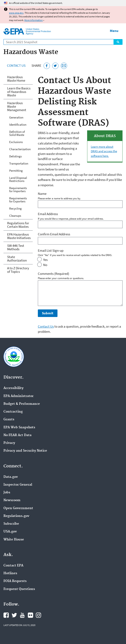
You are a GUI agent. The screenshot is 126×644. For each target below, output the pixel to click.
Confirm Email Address (54, 234)
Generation (16, 117)
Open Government (18, 508)
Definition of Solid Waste (17, 133)
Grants (9, 420)
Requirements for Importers (18, 189)
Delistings (15, 156)
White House (14, 540)
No (45, 265)
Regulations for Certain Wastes (18, 225)
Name (42, 194)
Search (118, 42)
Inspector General (18, 485)
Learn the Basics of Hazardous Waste (19, 92)
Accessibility (13, 388)
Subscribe (11, 524)
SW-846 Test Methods (16, 247)
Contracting (13, 412)
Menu (114, 31)
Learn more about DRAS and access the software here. (104, 151)
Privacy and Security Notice (25, 451)
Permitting (16, 171)
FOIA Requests (15, 581)
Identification (18, 125)
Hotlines (10, 573)
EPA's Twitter (14, 615)
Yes (45, 260)
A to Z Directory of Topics (18, 270)
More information (34, 20)
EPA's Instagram (38, 615)
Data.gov (11, 477)
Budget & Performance (22, 404)
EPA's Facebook (6, 615)
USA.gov (10, 532)
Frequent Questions (19, 589)
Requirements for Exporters (18, 200)
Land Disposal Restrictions (18, 179)
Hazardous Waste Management (17, 106)
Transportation (19, 163)
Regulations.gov (16, 516)
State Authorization (17, 259)
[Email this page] (64, 66)
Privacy (9, 443)
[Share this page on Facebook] (47, 66)
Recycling (15, 208)
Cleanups (15, 216)
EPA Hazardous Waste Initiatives (19, 236)
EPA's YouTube (22, 615)
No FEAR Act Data (17, 435)
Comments (53, 274)
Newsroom (12, 500)
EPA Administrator (19, 396)
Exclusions (16, 142)
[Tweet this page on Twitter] (55, 66)
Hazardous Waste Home (16, 79)
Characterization (20, 149)
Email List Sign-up (51, 250)
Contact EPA (13, 566)
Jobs (7, 493)
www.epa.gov (16, 13)
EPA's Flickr (30, 615)
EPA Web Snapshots (19, 427)
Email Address (48, 214)
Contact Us (16, 65)
